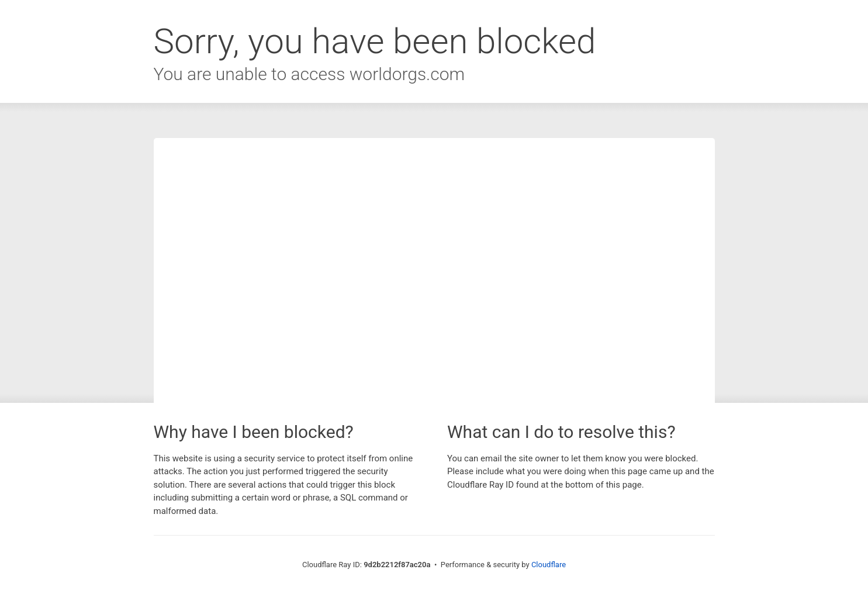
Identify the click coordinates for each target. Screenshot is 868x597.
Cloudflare (549, 565)
